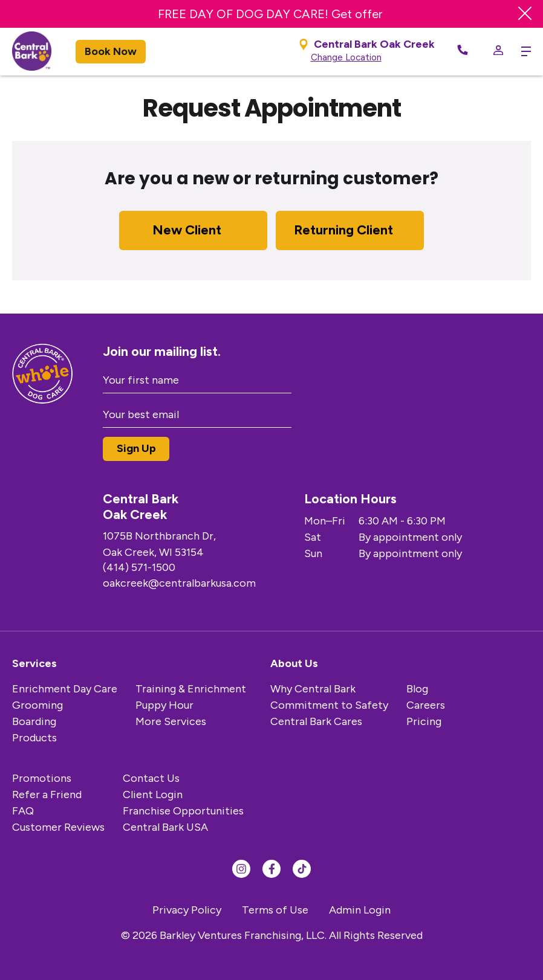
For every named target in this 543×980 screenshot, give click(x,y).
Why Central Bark (313, 689)
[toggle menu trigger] (523, 51)
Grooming (37, 705)
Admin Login (360, 910)
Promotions (42, 778)
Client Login (153, 795)
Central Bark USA (165, 827)
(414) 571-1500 (139, 567)
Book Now (111, 51)
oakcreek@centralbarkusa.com (179, 583)
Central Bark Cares (316, 721)
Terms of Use (275, 910)
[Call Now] (463, 52)
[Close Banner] (525, 14)
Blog (417, 689)
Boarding (34, 721)
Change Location (346, 57)
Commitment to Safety (329, 705)
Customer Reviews (58, 827)
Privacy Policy (187, 910)
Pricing (424, 721)
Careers (426, 705)
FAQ (23, 811)
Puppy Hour (164, 705)
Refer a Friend (47, 795)
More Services (171, 721)
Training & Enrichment (191, 689)
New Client (187, 230)
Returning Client (343, 230)
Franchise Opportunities (183, 811)
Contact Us (151, 778)
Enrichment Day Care (65, 689)
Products (34, 738)
